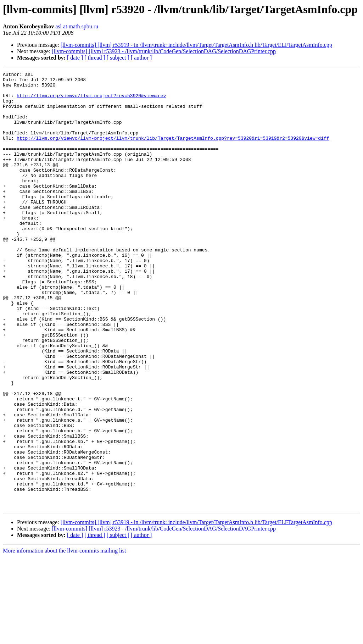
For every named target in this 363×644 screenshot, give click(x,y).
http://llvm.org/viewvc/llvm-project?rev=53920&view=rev (91, 101)
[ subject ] (118, 58)
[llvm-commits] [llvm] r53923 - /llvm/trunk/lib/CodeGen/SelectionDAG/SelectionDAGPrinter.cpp (164, 51)
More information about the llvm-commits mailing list (65, 638)
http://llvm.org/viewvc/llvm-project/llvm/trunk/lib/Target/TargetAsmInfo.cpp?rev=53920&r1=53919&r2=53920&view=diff (173, 152)
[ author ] (141, 58)
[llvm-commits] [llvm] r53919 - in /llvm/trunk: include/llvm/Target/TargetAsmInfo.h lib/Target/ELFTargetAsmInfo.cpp (196, 45)
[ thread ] (95, 58)
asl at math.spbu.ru (77, 26)
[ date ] (75, 58)
